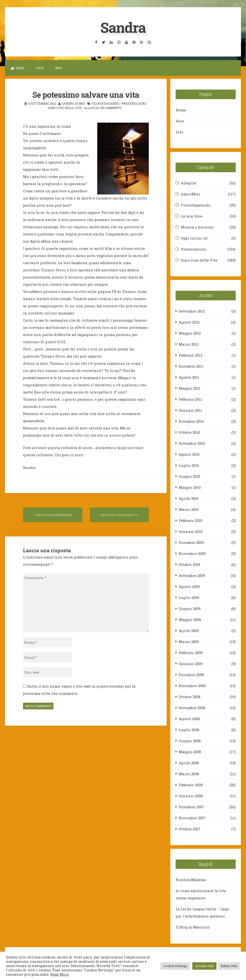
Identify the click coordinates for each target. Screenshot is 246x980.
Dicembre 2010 (191, 421)
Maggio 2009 (190, 619)
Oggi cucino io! (194, 238)
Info (59, 68)
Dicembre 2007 (191, 807)
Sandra (123, 27)
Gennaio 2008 (191, 796)
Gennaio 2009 (191, 663)
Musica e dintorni (197, 227)
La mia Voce (192, 216)
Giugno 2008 (190, 741)
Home (17, 68)
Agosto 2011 (189, 377)
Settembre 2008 (192, 707)
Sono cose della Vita (65, 108)
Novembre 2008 (192, 685)
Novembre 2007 (192, 818)
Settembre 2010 (192, 443)
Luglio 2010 (189, 465)
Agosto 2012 (189, 322)
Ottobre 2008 (190, 696)
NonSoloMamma (191, 880)
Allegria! (189, 183)
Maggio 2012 (190, 333)
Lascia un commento (105, 108)
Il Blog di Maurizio (193, 927)
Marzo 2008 (189, 774)
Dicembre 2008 (191, 674)
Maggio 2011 (190, 388)
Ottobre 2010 (189, 432)
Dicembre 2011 (191, 366)
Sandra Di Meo (73, 103)
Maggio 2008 (190, 752)
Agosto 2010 (189, 454)
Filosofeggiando (105, 103)
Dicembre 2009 (191, 542)
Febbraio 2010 (191, 520)
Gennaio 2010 (191, 531)
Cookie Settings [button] (175, 966)
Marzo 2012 (189, 344)
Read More (60, 974)
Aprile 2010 (189, 498)
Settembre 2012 (192, 311)
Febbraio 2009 (191, 652)
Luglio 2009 (189, 597)
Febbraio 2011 (190, 399)
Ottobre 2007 (190, 829)
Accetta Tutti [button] (204, 966)
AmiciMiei (190, 194)
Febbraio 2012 (191, 355)
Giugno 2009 (190, 608)
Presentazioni (133, 103)
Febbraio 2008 (191, 785)
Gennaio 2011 (190, 410)
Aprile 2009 (189, 630)
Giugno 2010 (189, 476)
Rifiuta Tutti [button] (229, 966)
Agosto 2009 (189, 586)
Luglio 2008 (189, 729)
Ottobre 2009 (189, 564)
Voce (40, 68)
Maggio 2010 (190, 487)
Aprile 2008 (189, 763)
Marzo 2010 (189, 509)
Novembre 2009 (192, 553)
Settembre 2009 (192, 575)
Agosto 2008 (189, 718)
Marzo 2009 (189, 641)
